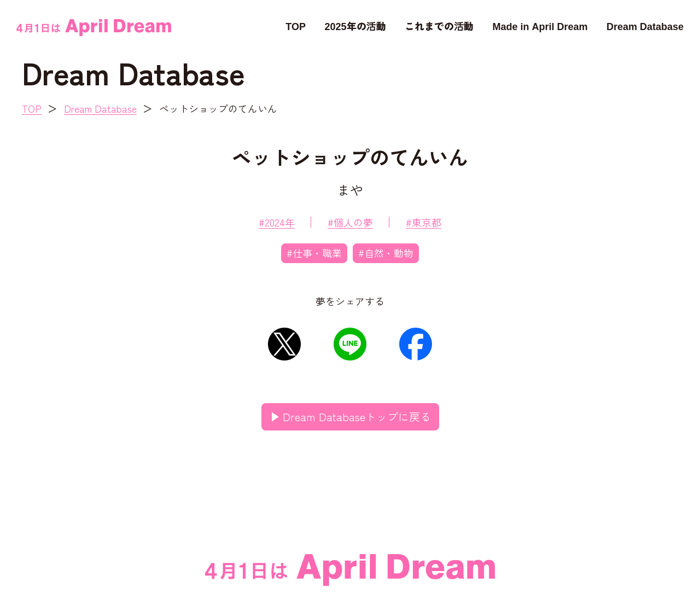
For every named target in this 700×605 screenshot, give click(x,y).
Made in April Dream (540, 26)
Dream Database (645, 26)
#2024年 (277, 222)
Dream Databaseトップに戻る (357, 417)
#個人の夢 (350, 222)
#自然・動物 (386, 253)
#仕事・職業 (314, 253)
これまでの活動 (439, 26)
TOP (296, 26)
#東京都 (424, 222)
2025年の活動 (355, 26)
